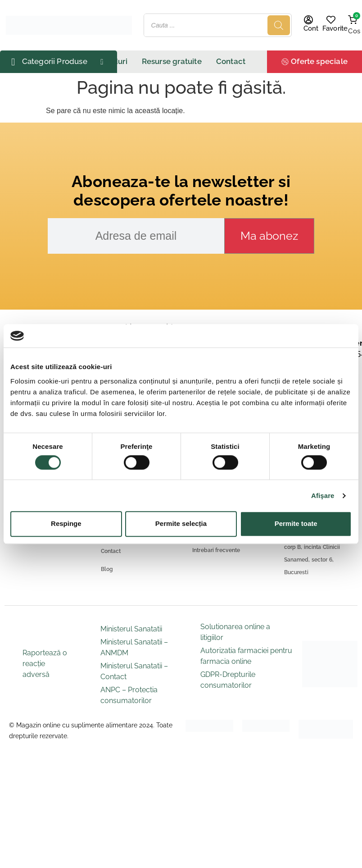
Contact (111, 551)
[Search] (279, 25)
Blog (107, 569)
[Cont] (308, 20)
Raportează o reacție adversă (45, 664)
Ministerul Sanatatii (131, 629)
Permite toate (296, 523)
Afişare (323, 496)
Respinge (66, 523)
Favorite (335, 28)
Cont (311, 28)
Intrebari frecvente (216, 550)
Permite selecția (181, 523)
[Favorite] (331, 20)
